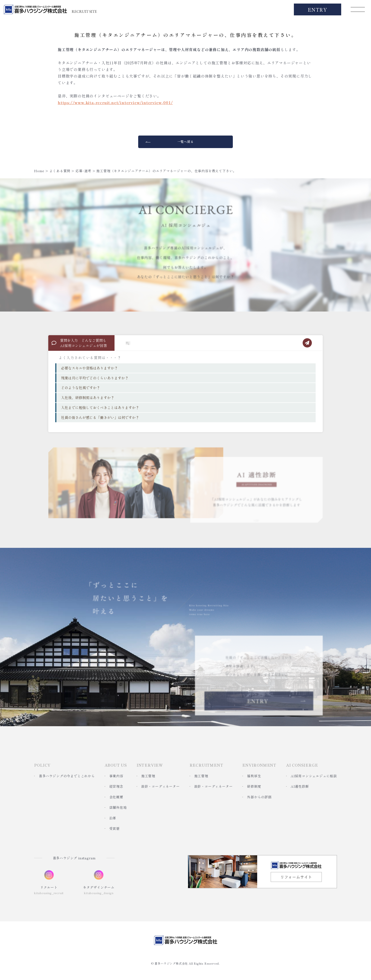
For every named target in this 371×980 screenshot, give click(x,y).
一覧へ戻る (186, 142)
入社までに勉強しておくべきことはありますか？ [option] (100, 407)
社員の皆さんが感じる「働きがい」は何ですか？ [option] (100, 417)
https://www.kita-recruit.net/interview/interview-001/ (115, 102)
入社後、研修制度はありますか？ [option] (88, 398)
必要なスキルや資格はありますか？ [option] (89, 368)
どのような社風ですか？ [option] (81, 388)
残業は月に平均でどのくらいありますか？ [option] (95, 378)
